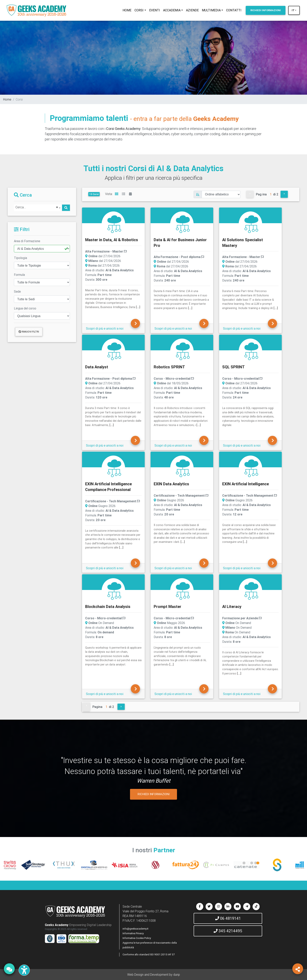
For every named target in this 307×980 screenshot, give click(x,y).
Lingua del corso (25, 308)
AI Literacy (232, 606)
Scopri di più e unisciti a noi (105, 328)
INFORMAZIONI (266, 10)
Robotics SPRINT (169, 367)
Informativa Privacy (133, 933)
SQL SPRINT (233, 367)
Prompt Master (167, 606)
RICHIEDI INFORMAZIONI (154, 794)
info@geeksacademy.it (135, 929)
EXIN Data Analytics (171, 484)
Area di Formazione (27, 241)
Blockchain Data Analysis (108, 606)
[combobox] (38, 208)
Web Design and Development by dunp (154, 975)
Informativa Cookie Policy (137, 938)
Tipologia (20, 258)
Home (7, 99)
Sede (17, 291)
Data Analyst (97, 367)
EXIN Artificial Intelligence (246, 484)
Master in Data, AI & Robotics (112, 240)
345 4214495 (228, 931)
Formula (19, 275)
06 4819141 (228, 918)
